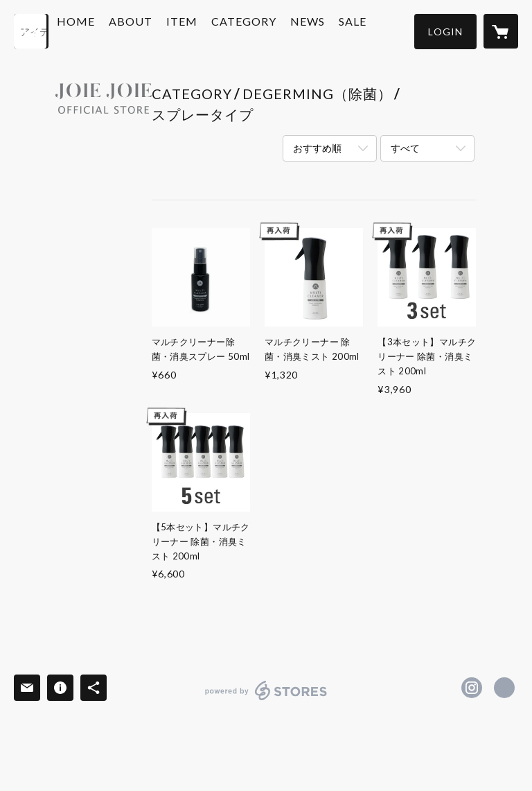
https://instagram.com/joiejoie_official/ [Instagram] (472, 688)
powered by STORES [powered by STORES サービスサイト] (266, 700)
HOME (109, 30)
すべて (405, 148)
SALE (386, 30)
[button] (445, 32)
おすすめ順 (317, 148)
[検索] (31, 31)
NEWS (341, 30)
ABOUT (164, 30)
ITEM (215, 30)
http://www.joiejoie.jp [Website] (504, 688)
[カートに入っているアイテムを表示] (501, 31)
